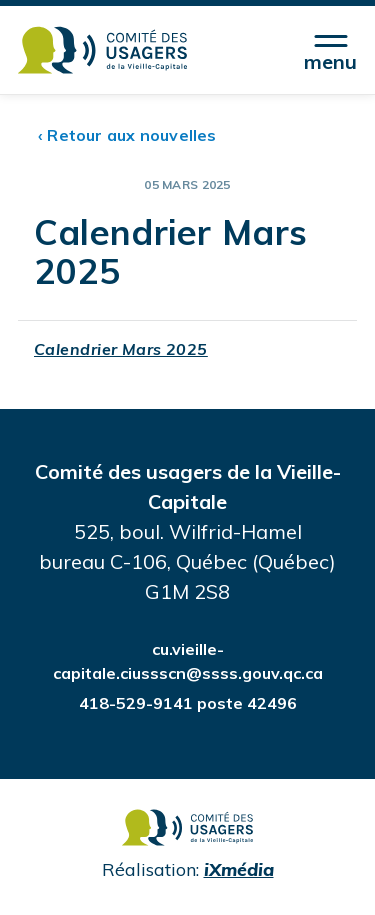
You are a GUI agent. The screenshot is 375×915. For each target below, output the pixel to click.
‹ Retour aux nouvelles (127, 135)
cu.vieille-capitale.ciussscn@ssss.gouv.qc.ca (188, 661)
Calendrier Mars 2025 (121, 349)
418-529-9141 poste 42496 (188, 703)
